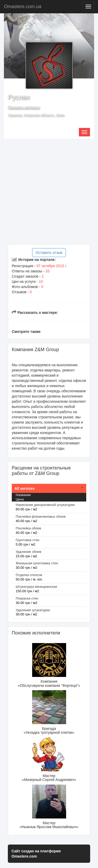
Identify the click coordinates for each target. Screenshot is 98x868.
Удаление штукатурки (33, 610)
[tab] (49, 488)
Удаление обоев (28, 552)
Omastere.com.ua (23, 7)
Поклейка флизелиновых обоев (41, 516)
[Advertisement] (49, 191)
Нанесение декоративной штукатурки (45, 505)
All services (25, 488)
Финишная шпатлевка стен (37, 563)
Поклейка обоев (28, 528)
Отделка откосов (29, 575)
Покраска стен (27, 598)
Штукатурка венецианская (36, 587)
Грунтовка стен (28, 540)
